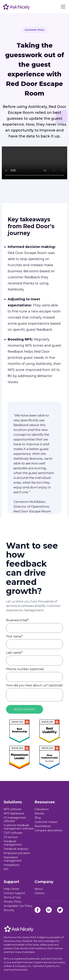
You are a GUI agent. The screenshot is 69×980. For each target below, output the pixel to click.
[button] (62, 7)
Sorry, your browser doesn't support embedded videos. (34, 163)
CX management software (15, 819)
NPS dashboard (14, 813)
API (6, 869)
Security (9, 910)
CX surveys (11, 837)
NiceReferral (43, 826)
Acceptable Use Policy (18, 906)
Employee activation (17, 853)
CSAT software (13, 833)
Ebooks (39, 813)
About (39, 889)
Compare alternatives (48, 830)
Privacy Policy (13, 902)
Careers (39, 893)
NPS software (13, 809)
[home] (16, 7)
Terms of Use (12, 897)
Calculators (42, 809)
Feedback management (13, 843)
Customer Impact (46, 822)
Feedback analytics (16, 849)
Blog (38, 818)
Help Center (11, 889)
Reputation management (13, 859)
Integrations (11, 865)
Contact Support (14, 893)
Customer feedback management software (19, 827)
